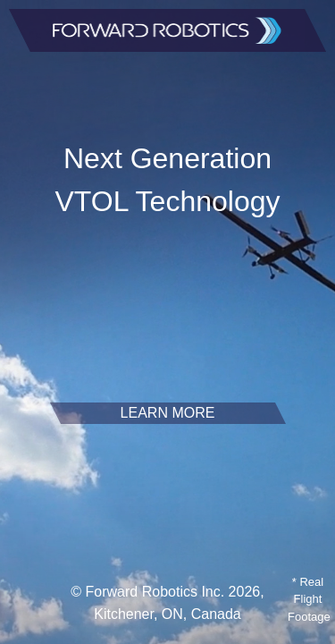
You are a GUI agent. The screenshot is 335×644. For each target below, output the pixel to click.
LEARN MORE (168, 413)
